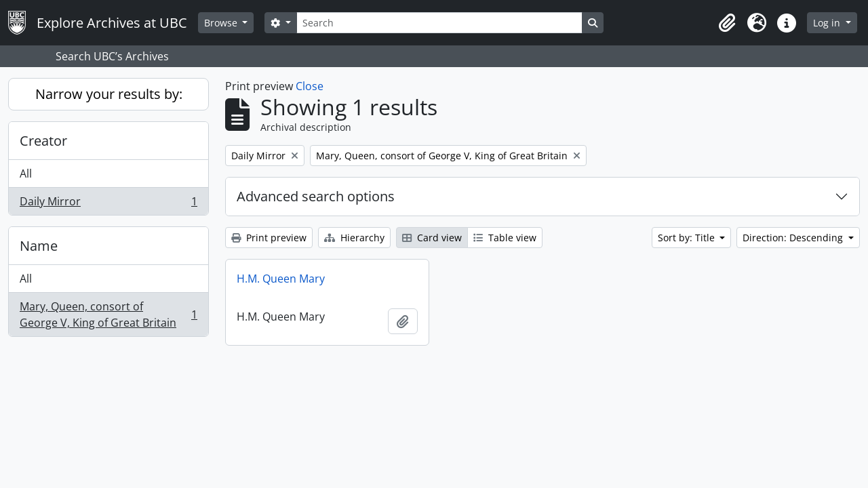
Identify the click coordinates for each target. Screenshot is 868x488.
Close (310, 86)
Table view (505, 238)
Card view (432, 238)
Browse (222, 23)
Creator (43, 141)
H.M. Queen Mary (281, 279)
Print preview (269, 238)
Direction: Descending (794, 238)
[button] (727, 23)
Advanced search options (316, 196)
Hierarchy (354, 238)
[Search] (439, 23)
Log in (828, 23)
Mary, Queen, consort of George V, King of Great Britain (108, 314)
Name (39, 246)
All (26, 174)
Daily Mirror (108, 204)
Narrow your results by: (109, 94)
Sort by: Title (688, 238)
